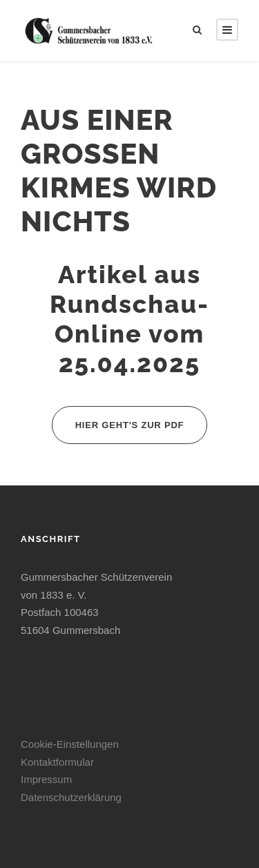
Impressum (46, 779)
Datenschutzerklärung (71, 797)
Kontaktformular (57, 762)
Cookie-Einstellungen (70, 744)
